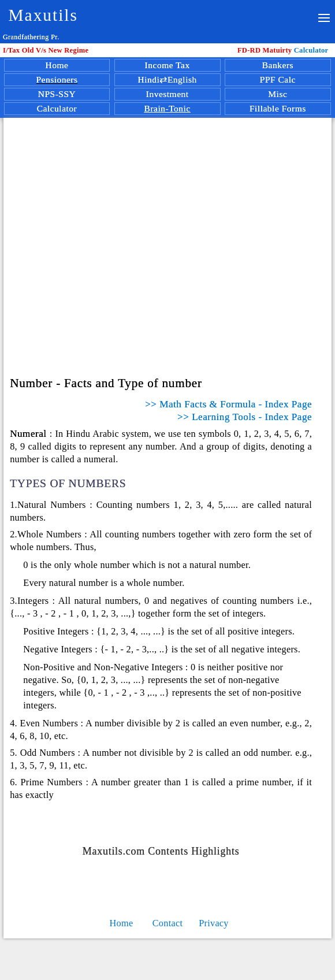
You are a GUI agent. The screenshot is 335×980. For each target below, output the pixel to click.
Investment (167, 94)
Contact (168, 923)
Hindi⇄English (167, 79)
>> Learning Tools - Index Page (245, 417)
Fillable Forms (278, 108)
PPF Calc (278, 79)
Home (57, 65)
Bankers (278, 65)
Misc (278, 94)
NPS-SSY (57, 94)
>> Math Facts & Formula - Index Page (228, 404)
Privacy (214, 923)
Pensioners (57, 79)
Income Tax (167, 65)
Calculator (285, 50)
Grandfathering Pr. (31, 37)
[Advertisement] (170, 229)
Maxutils (43, 15)
